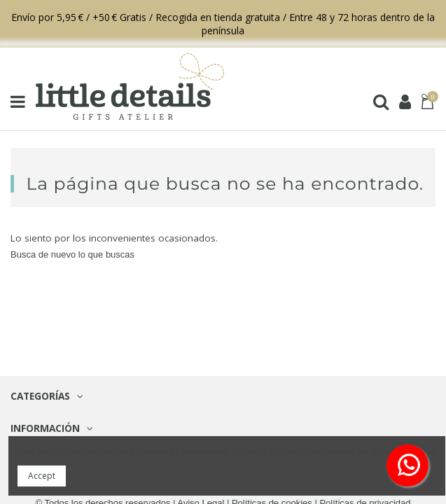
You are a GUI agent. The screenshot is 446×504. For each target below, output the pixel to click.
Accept (42, 476)
